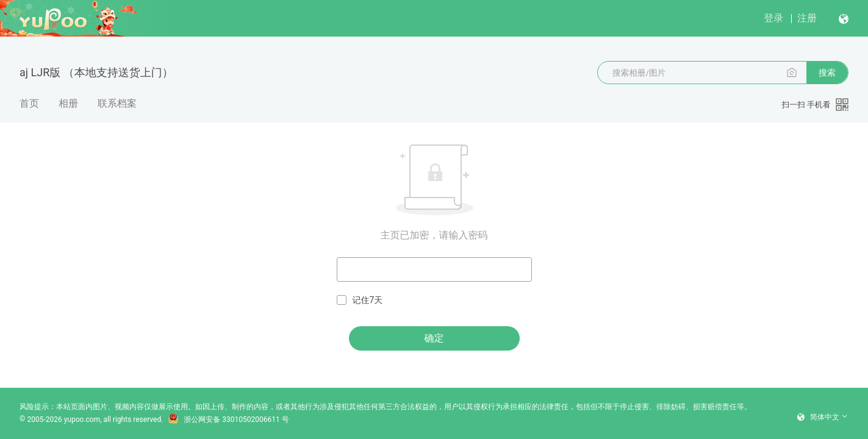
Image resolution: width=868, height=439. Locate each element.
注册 (807, 18)
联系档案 (117, 103)
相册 (68, 103)
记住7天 (360, 300)
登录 (773, 18)
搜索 (827, 73)
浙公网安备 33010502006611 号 (228, 419)
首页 (29, 103)
